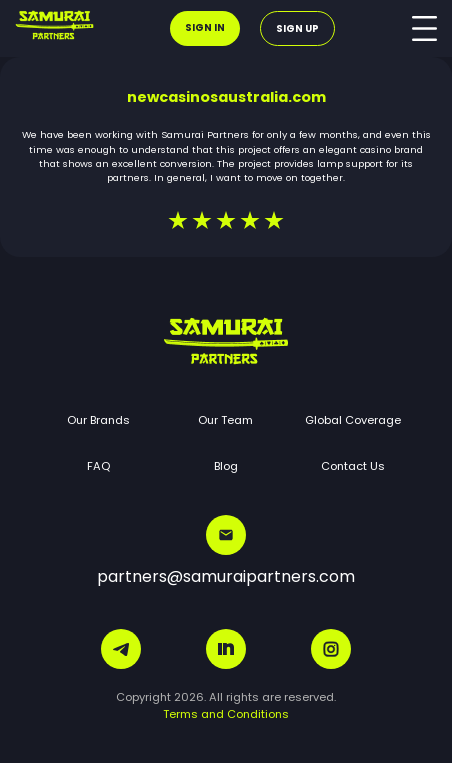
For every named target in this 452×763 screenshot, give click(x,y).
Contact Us (353, 466)
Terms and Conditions (226, 714)
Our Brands (98, 420)
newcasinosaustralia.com (226, 97)
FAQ (98, 466)
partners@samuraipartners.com (226, 551)
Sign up (297, 28)
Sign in (205, 27)
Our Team (225, 420)
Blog (226, 466)
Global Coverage (353, 420)
